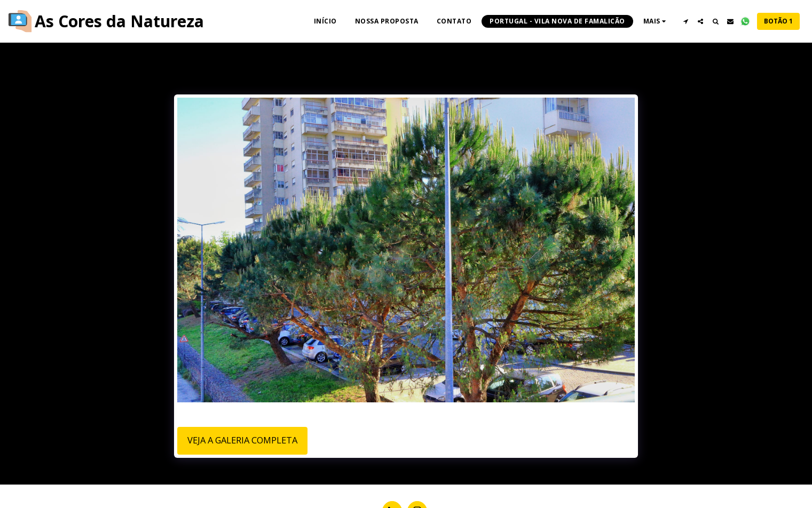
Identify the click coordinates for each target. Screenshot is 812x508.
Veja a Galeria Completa (242, 440)
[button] (685, 21)
